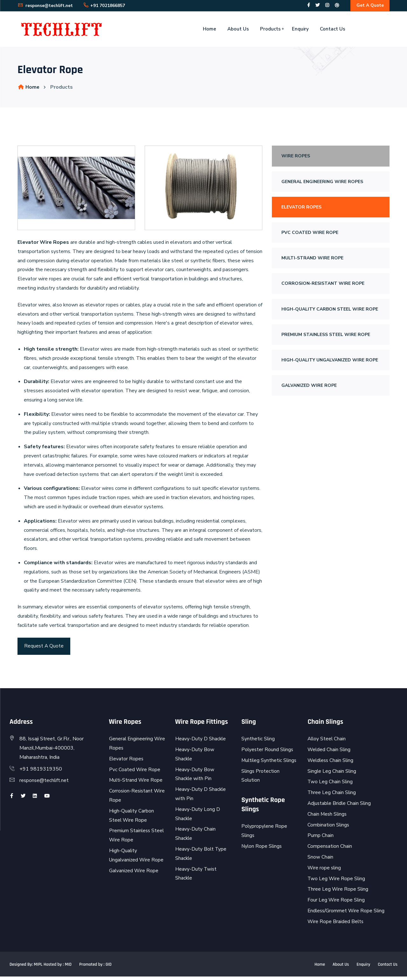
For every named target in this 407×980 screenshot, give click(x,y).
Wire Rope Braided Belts (336, 925)
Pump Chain (321, 839)
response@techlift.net (46, 7)
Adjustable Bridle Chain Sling (340, 807)
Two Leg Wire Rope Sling (337, 882)
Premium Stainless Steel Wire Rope (326, 336)
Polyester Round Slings (268, 753)
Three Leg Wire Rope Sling (338, 893)
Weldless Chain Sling (331, 764)
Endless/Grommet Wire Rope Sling (347, 914)
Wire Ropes (296, 158)
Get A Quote (369, 6)
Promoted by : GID (95, 968)
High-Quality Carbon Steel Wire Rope (330, 311)
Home (210, 31)
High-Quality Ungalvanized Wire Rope (330, 362)
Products (270, 31)
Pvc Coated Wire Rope (310, 234)
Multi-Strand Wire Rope (312, 260)
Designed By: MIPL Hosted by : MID (41, 968)
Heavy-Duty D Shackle (201, 742)
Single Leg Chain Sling (332, 775)
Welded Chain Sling (329, 753)
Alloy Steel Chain (327, 742)
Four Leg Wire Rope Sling (336, 903)
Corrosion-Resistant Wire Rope (323, 285)
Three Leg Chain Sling (332, 796)
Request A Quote (44, 649)
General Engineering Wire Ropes (322, 183)
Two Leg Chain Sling (330, 785)
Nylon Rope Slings (262, 850)
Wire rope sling (325, 871)
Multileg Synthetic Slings (270, 764)
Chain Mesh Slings (328, 818)
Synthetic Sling (258, 742)
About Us (238, 31)
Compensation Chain (330, 850)
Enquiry (300, 31)
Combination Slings (329, 828)
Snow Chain (320, 860)
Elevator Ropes (301, 209)
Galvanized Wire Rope (309, 387)
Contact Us (333, 31)
